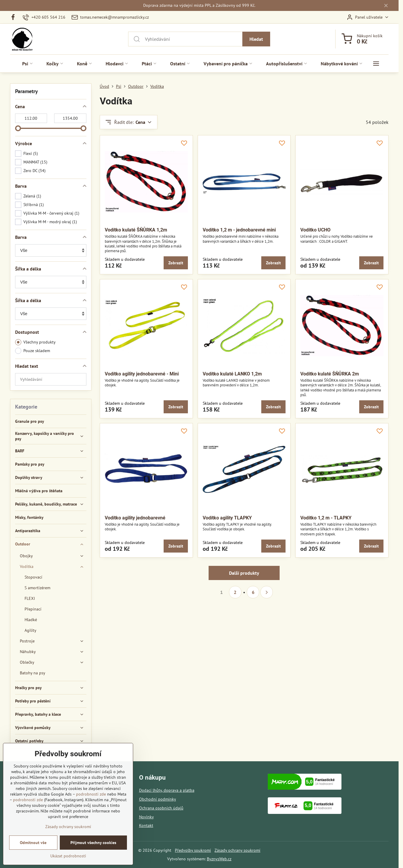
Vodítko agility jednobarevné (135, 518)
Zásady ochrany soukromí (237, 850)
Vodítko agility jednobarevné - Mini (142, 374)
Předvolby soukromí (193, 850)
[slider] (18, 128)
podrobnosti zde (91, 800)
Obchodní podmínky (158, 799)
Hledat (256, 39)
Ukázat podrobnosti (68, 861)
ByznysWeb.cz (219, 859)
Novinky (146, 817)
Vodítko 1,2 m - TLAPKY (326, 518)
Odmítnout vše (33, 848)
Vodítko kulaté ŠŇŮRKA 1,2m (136, 230)
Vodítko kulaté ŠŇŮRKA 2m (330, 374)
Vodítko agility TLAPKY (227, 518)
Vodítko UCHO (315, 230)
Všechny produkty (35, 342)
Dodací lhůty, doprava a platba (167, 790)
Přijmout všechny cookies (93, 848)
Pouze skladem (33, 351)
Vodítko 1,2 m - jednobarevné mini (239, 230)
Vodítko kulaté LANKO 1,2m (232, 374)
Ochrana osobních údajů (161, 808)
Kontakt (146, 825)
